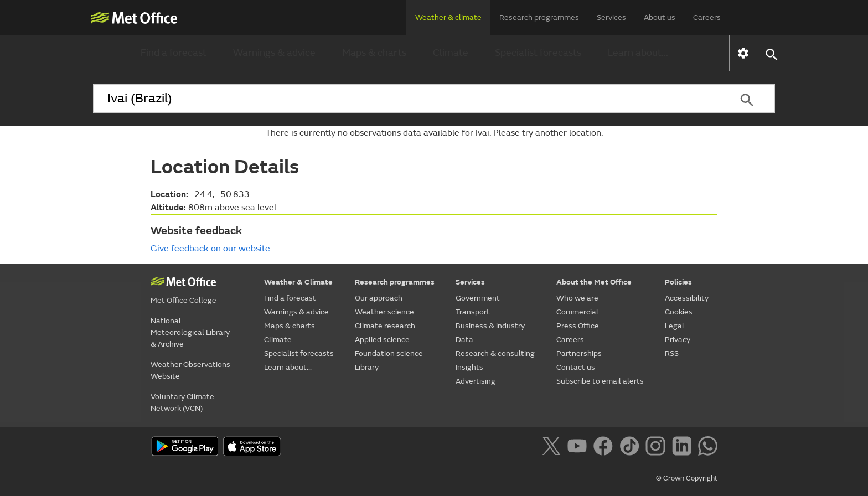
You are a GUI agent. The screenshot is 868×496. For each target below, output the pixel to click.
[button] (771, 53)
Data (464, 340)
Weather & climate (448, 17)
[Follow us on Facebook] (605, 448)
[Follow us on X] (553, 448)
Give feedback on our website (210, 249)
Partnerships (579, 353)
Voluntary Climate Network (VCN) (182, 402)
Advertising (476, 381)
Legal (675, 326)
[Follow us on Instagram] (657, 448)
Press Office (578, 326)
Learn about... (638, 53)
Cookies (679, 312)
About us (660, 17)
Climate (451, 53)
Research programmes (539, 17)
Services (611, 17)
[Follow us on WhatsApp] (708, 448)
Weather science (384, 312)
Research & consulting (495, 353)
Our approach (379, 298)
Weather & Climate (298, 282)
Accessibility (687, 298)
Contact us (576, 367)
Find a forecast (174, 53)
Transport (473, 312)
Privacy (678, 340)
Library (367, 367)
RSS (672, 353)
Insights (469, 367)
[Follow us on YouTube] (579, 448)
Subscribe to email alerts (600, 381)
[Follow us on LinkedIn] (684, 448)
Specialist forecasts (538, 53)
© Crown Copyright (687, 478)
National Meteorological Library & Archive (190, 332)
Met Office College (184, 300)
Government (478, 298)
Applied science (382, 340)
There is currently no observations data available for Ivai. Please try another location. (434, 133)
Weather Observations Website (190, 370)
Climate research (385, 326)
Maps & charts (374, 53)
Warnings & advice (274, 53)
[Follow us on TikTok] (631, 448)
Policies (678, 282)
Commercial (577, 312)
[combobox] (406, 99)
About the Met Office (594, 282)
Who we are (577, 298)
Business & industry (490, 326)
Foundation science (389, 353)
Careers (707, 17)
